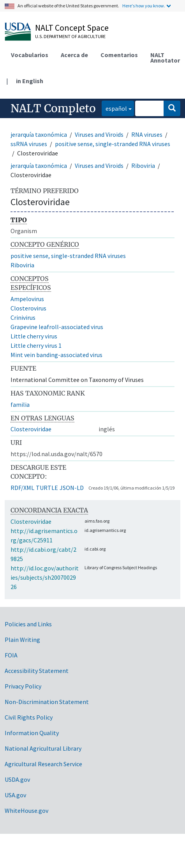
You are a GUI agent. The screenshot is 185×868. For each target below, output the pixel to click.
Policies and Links (28, 624)
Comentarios (119, 55)
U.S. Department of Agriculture (70, 36)
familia (20, 404)
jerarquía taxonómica (39, 134)
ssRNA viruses (29, 144)
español (114, 108)
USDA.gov (17, 779)
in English (30, 81)
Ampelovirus (27, 299)
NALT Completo (53, 108)
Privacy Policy (23, 686)
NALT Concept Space (72, 28)
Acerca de (74, 55)
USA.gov (15, 795)
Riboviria (143, 166)
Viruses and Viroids (99, 134)
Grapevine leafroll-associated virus (57, 327)
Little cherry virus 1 (36, 345)
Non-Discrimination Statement (47, 702)
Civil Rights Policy (29, 717)
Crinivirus (23, 317)
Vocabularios (30, 55)
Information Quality (32, 733)
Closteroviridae (31, 429)
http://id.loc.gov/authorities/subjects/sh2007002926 (45, 577)
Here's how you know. (144, 6)
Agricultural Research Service (43, 764)
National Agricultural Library (43, 748)
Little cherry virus (34, 336)
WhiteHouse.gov (26, 810)
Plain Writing (22, 640)
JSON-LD (72, 488)
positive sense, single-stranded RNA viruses (113, 144)
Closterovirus (28, 308)
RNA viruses (147, 134)
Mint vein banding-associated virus (56, 355)
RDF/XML (22, 488)
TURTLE (47, 488)
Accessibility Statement (37, 671)
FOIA (11, 655)
